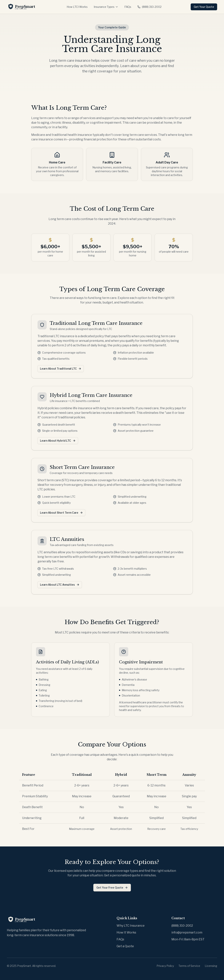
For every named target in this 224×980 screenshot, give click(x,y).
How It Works (126, 932)
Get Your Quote (204, 7)
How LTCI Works (77, 7)
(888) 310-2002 (149, 7)
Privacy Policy (165, 966)
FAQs (128, 7)
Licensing (211, 966)
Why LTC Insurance (131, 926)
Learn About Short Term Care (61, 513)
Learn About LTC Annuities (60, 585)
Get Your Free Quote (112, 888)
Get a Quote (125, 946)
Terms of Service (189, 966)
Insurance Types (106, 7)
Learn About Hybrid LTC (58, 441)
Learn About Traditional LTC (61, 369)
